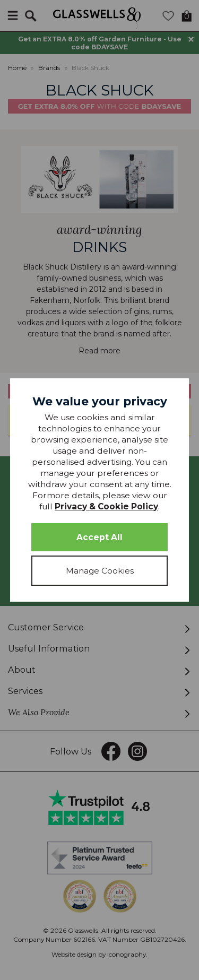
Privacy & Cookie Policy (106, 506)
